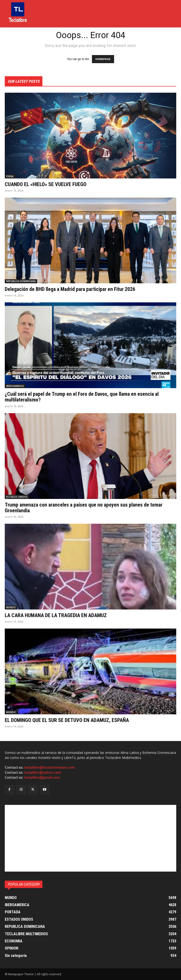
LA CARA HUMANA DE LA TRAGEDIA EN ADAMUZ (56, 615)
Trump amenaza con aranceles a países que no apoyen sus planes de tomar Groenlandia (84, 508)
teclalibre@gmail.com (42, 777)
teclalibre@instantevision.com (49, 767)
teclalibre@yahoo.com (43, 772)
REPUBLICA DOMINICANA (21, 281)
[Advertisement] (90, 838)
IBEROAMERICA (15, 386)
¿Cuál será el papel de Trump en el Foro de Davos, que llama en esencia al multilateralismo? (82, 397)
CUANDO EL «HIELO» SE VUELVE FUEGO (46, 184)
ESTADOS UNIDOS (17, 497)
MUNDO (11, 607)
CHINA (10, 176)
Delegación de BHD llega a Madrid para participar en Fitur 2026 (70, 289)
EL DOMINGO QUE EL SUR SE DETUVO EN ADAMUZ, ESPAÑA (67, 720)
